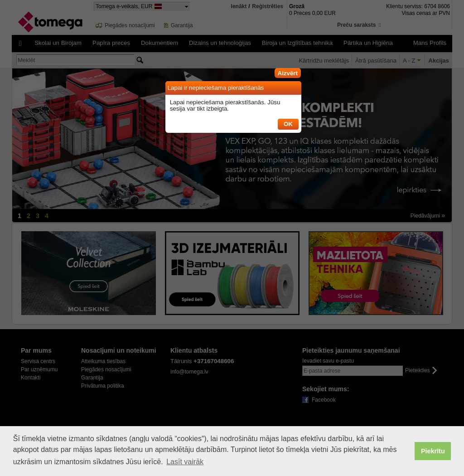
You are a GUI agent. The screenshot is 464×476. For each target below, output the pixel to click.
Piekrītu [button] (433, 451)
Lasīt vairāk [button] (185, 462)
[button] (288, 72)
